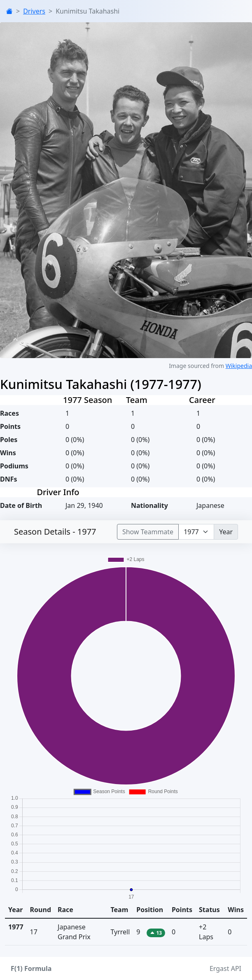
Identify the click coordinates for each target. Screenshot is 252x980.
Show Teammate (148, 532)
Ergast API (225, 968)
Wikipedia (239, 366)
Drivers (34, 11)
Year (226, 532)
